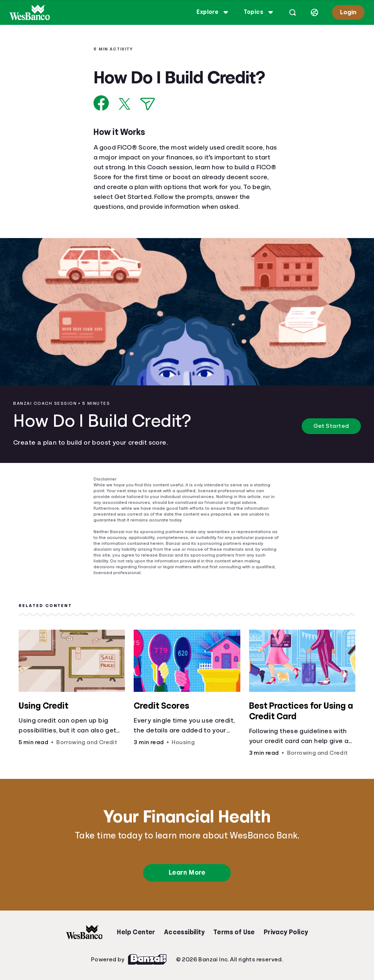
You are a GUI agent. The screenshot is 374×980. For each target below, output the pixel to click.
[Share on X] (125, 104)
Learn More (187, 872)
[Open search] (293, 12)
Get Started (331, 426)
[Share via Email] (148, 104)
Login (348, 12)
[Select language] (314, 12)
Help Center (136, 932)
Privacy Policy (286, 932)
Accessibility (184, 932)
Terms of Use (234, 932)
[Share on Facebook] (101, 103)
